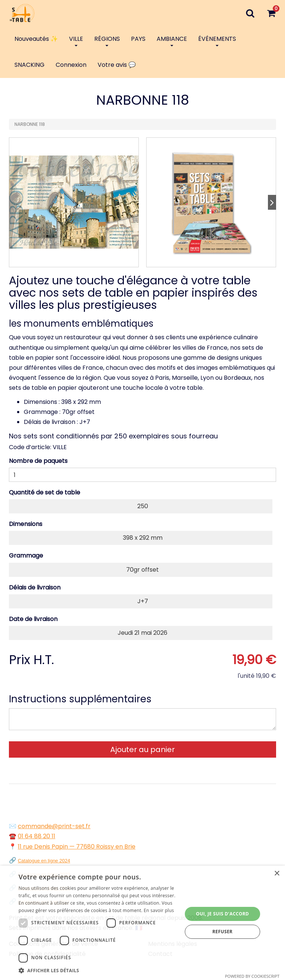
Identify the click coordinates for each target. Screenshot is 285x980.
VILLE (76, 40)
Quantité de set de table (45, 492)
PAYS (138, 39)
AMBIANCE (172, 40)
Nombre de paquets (38, 461)
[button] (98, 971)
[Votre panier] (271, 13)
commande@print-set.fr (54, 826)
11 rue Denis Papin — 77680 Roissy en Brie (77, 847)
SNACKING (30, 65)
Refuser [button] (222, 932)
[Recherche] (250, 13)
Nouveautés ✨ (36, 39)
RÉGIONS (107, 40)
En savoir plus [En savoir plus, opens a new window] (159, 910)
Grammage (26, 556)
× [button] (277, 874)
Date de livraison (33, 619)
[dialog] (142, 923)
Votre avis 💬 (117, 65)
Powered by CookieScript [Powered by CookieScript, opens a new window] (252, 976)
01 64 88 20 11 (37, 836)
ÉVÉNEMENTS (217, 40)
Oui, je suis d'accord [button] (222, 914)
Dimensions (26, 524)
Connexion (71, 65)
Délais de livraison (35, 587)
